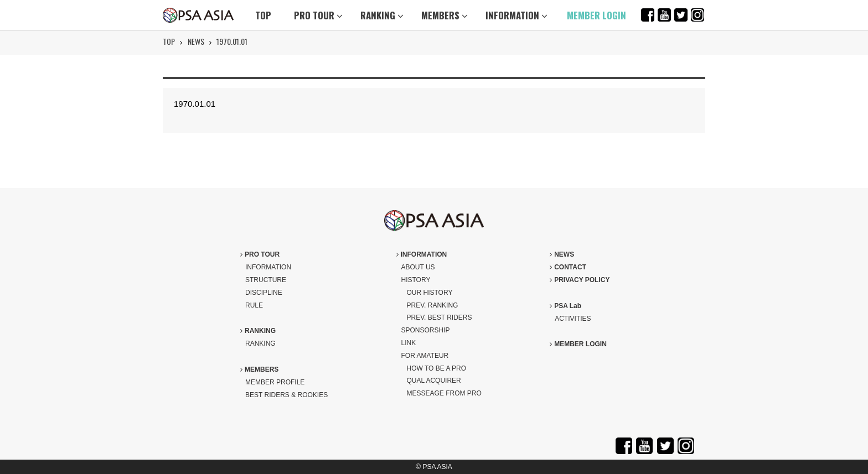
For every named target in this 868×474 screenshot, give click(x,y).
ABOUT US (418, 267)
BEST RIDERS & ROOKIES (286, 395)
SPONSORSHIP (426, 330)
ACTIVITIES (573, 319)
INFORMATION (516, 15)
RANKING (382, 15)
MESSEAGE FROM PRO (444, 393)
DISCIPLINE (264, 293)
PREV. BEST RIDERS (440, 317)
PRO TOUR (318, 15)
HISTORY (416, 280)
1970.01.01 (232, 41)
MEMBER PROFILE (275, 382)
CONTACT (568, 267)
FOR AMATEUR (425, 356)
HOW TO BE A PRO (437, 368)
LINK (409, 343)
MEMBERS (445, 15)
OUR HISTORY (430, 293)
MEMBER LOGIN (596, 15)
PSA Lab (565, 306)
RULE (254, 305)
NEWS (196, 41)
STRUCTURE (266, 280)
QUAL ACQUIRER (434, 381)
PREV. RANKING (433, 305)
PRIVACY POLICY (580, 280)
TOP (263, 15)
